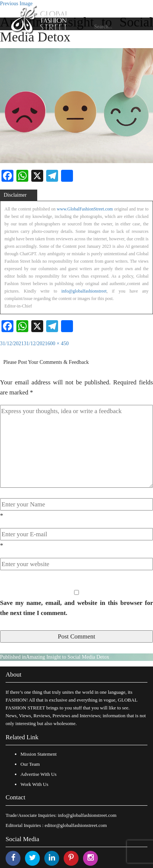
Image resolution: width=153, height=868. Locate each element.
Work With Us (34, 784)
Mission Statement (39, 754)
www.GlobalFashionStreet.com (85, 209)
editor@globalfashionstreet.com (76, 825)
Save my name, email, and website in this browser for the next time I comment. (76, 608)
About (14, 675)
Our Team (30, 764)
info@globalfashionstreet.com (87, 815)
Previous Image (16, 4)
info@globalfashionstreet (84, 291)
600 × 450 (58, 344)
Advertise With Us (39, 774)
